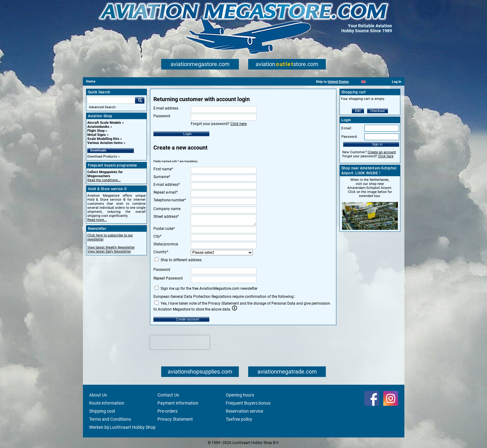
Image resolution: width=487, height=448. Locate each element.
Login (187, 134)
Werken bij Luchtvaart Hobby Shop (122, 427)
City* (157, 236)
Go (140, 100)
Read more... (97, 220)
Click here (239, 124)
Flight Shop (96, 131)
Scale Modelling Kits (103, 139)
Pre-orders (168, 411)
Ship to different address (178, 260)
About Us (98, 395)
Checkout (378, 111)
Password (162, 270)
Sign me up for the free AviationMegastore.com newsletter (206, 288)
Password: (349, 137)
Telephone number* (170, 200)
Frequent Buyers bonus (248, 403)
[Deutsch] (379, 82)
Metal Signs (97, 135)
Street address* (166, 217)
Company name (167, 209)
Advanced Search (102, 107)
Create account (187, 319)
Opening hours (240, 395)
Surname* (162, 177)
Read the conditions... (104, 180)
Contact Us (168, 395)
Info (234, 308)
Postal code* (164, 229)
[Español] (371, 82)
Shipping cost (102, 411)
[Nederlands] (356, 82)
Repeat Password (168, 278)
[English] (364, 82)
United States (338, 82)
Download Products (102, 157)
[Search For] (111, 100)
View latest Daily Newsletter (109, 251)
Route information (107, 403)
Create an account (382, 152)
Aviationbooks (98, 127)
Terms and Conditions (110, 419)
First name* (163, 169)
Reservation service (244, 411)
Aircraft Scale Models (104, 123)
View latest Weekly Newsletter (111, 247)
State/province (166, 244)
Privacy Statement (175, 419)
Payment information (178, 403)
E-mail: (347, 128)
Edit (358, 111)
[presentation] (180, 342)
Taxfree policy (239, 419)
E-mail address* (167, 185)
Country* (161, 252)
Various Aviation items (105, 143)
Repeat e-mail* (166, 192)
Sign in (377, 144)
